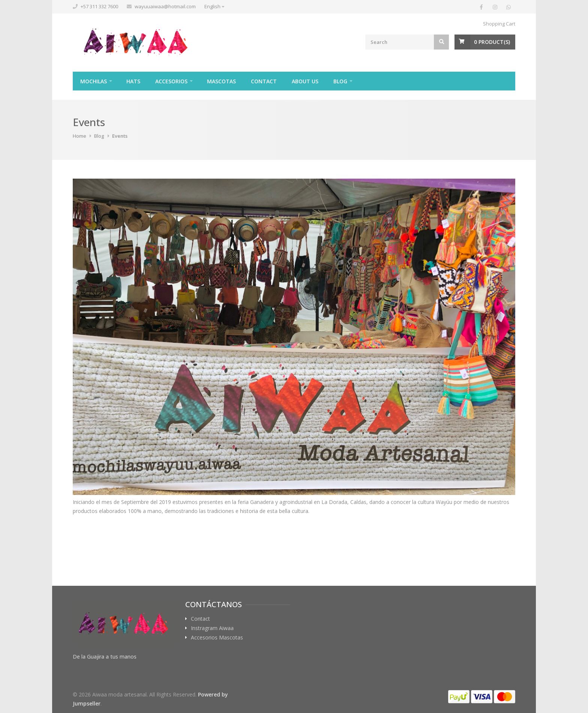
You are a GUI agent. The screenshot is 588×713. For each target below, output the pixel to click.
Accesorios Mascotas (217, 638)
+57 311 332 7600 (99, 6)
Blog (340, 81)
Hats (133, 81)
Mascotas (221, 81)
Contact (264, 81)
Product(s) (492, 42)
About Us (305, 81)
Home (79, 136)
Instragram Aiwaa (212, 628)
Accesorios (171, 81)
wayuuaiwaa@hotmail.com (165, 6)
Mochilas (94, 81)
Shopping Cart (499, 24)
